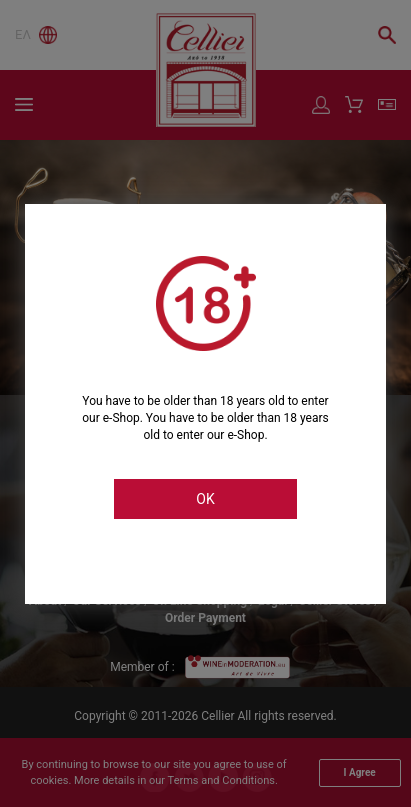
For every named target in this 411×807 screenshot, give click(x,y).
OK (205, 499)
